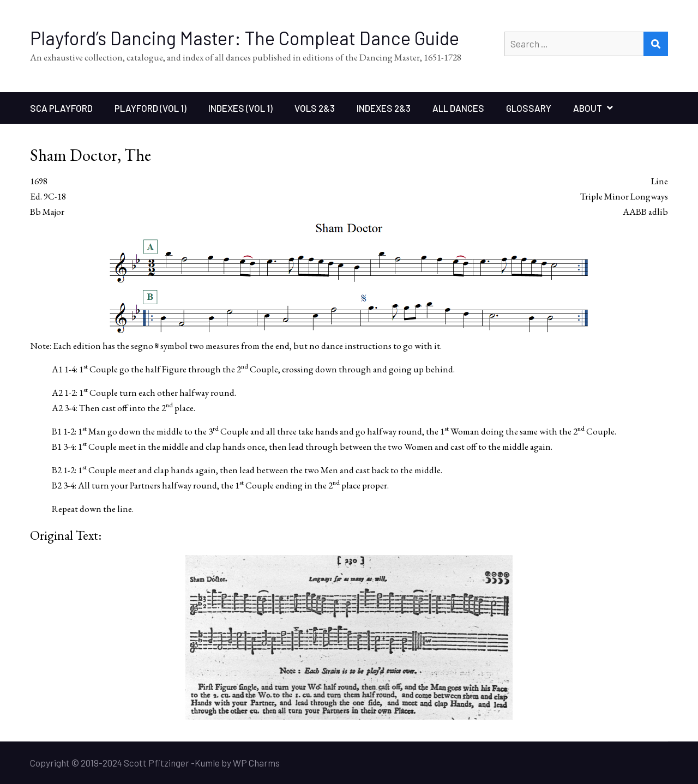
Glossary (529, 108)
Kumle (207, 763)
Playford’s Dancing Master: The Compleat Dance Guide (245, 38)
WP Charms (256, 763)
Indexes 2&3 (384, 108)
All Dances (458, 108)
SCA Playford (61, 108)
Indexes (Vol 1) (240, 108)
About (588, 108)
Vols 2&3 (315, 108)
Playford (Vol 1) (151, 108)
